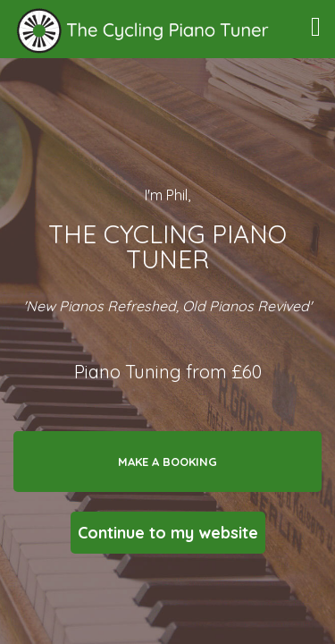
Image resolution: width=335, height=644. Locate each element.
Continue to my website (168, 533)
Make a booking (167, 462)
